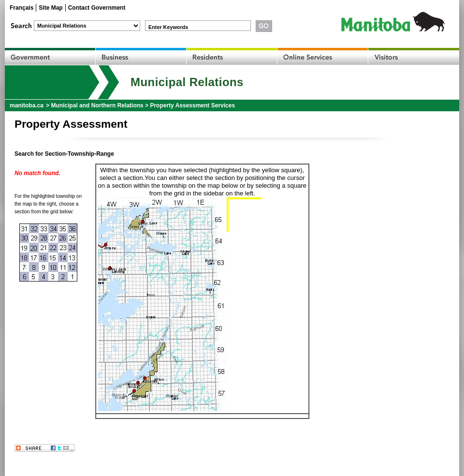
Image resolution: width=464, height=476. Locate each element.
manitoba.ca (27, 105)
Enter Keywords (168, 27)
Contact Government (97, 8)
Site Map (51, 8)
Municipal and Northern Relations (97, 105)
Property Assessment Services (192, 105)
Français (22, 8)
